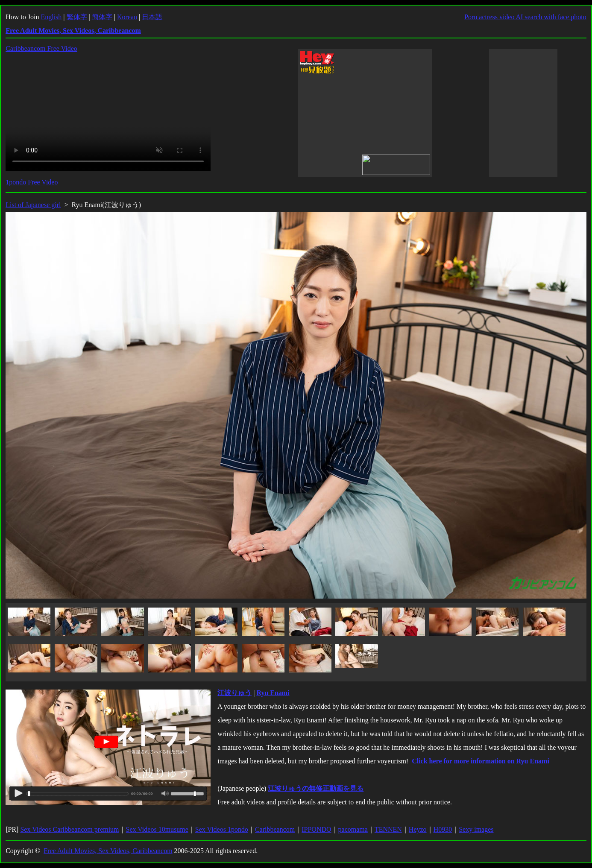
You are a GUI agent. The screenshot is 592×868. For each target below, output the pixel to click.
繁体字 (77, 17)
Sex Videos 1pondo (222, 829)
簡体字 (102, 17)
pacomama (353, 829)
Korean (127, 17)
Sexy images (476, 829)
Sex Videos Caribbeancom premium (69, 829)
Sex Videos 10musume (157, 829)
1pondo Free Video (32, 182)
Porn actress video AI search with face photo (525, 17)
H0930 (443, 829)
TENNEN (388, 829)
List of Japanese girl (33, 205)
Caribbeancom (275, 829)
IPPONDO (316, 829)
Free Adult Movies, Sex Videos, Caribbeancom (108, 851)
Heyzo (418, 829)
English (51, 17)
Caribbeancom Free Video (41, 48)
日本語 (152, 17)
